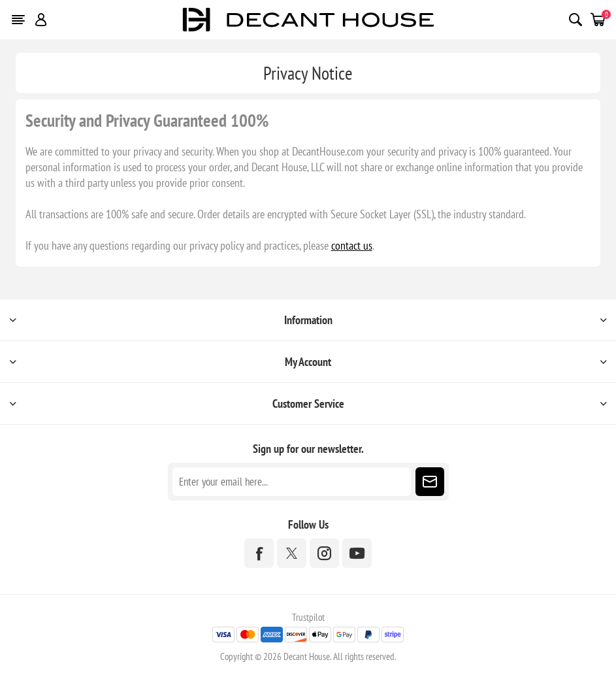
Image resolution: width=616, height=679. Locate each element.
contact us (352, 245)
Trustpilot (308, 617)
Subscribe (430, 482)
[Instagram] (324, 553)
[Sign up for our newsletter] (292, 482)
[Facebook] (259, 553)
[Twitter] (292, 553)
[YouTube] (357, 553)
